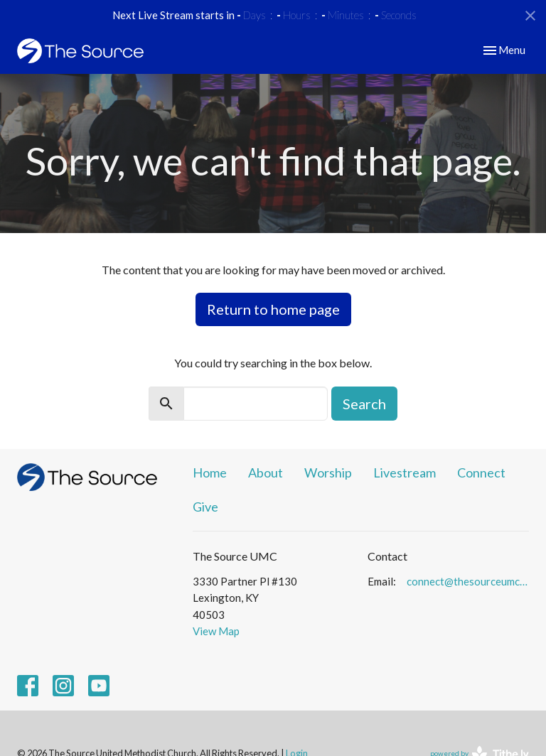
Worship (328, 472)
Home (210, 472)
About (266, 472)
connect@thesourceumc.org (468, 581)
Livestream (405, 472)
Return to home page (273, 309)
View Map (216, 631)
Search (364, 404)
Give (205, 507)
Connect (481, 472)
